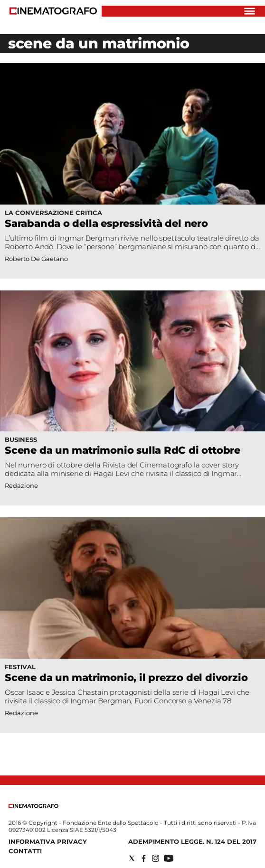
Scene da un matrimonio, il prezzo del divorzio (126, 677)
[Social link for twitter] (132, 858)
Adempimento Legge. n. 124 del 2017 (192, 841)
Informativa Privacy (48, 841)
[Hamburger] (250, 11)
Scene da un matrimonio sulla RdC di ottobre (123, 450)
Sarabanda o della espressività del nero (106, 223)
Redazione (21, 485)
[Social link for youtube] (169, 858)
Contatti (25, 851)
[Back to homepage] (33, 806)
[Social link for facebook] (144, 858)
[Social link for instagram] (156, 858)
